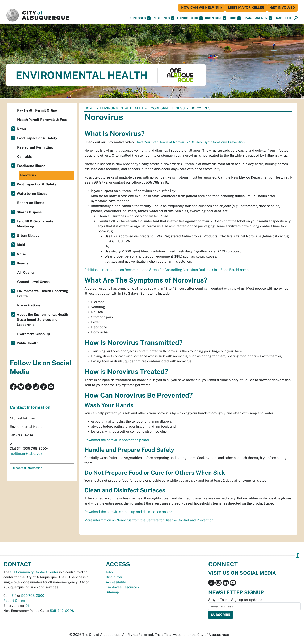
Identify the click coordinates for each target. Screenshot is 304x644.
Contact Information (30, 407)
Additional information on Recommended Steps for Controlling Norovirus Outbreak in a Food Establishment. (168, 270)
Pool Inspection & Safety (37, 184)
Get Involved (283, 7)
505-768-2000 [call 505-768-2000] (33, 596)
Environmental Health (122, 108)
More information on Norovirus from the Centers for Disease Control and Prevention (149, 520)
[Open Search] (296, 18)
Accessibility (116, 582)
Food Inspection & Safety (37, 138)
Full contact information (26, 468)
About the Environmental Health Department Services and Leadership (42, 320)
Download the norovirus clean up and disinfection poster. (128, 512)
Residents (164, 18)
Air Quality (26, 273)
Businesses (138, 18)
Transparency (257, 18)
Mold (21, 245)
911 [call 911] (28, 606)
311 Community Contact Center (34, 572)
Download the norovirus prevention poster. (117, 440)
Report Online (14, 601)
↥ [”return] (298, 555)
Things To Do (190, 18)
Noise (21, 254)
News (21, 129)
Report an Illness (31, 203)
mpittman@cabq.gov (26, 454)
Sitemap (112, 592)
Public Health (28, 343)
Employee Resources (122, 587)
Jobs (235, 18)
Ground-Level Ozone (33, 282)
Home (89, 108)
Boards (22, 263)
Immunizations (29, 305)
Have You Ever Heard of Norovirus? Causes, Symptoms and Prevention (190, 142)
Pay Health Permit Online (37, 110)
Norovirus (28, 175)
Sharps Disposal (30, 212)
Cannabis (24, 157)
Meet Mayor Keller (246, 7)
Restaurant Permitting (35, 147)
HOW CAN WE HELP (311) (202, 7)
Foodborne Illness (167, 108)
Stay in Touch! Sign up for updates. (236, 600)
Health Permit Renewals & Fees (42, 120)
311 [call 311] (14, 596)
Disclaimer (114, 577)
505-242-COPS (62, 611)
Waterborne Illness (32, 194)
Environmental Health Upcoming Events (42, 294)
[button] (283, 18)
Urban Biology (28, 236)
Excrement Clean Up (34, 334)
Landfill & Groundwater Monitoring (36, 224)
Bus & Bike (216, 18)
